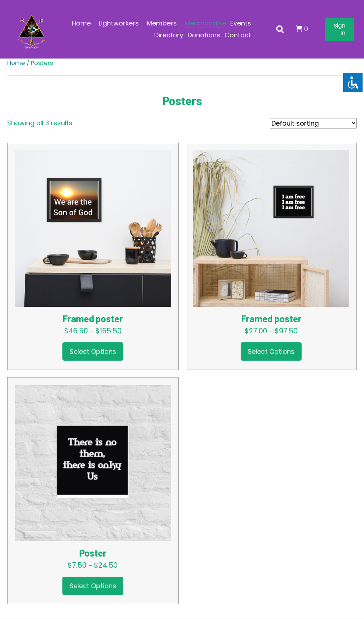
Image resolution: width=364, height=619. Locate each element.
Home (16, 63)
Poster (93, 553)
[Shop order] (313, 123)
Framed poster (93, 318)
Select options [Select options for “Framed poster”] (93, 351)
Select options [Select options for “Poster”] (93, 586)
